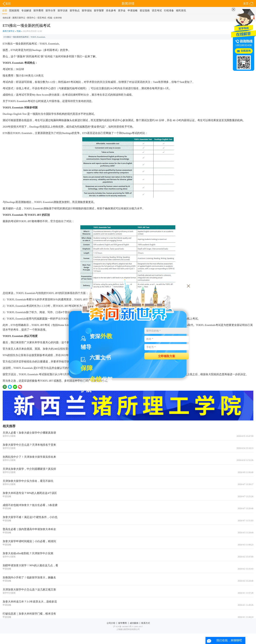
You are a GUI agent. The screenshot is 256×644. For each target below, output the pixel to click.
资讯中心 (31, 18)
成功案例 (134, 623)
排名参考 (111, 11)
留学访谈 (63, 11)
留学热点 (75, 11)
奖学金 (122, 11)
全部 (5, 11)
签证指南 (145, 11)
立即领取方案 (167, 356)
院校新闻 (14, 11)
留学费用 (38, 11)
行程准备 (169, 11)
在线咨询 (246, 51)
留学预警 (99, 11)
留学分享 (50, 11)
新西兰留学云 (19, 18)
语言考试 (157, 11)
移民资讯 (181, 11)
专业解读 (26, 11)
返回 (7, 4)
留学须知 (87, 11)
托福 (50, 18)
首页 (248, 4)
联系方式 (146, 623)
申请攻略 (133, 11)
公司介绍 (111, 623)
